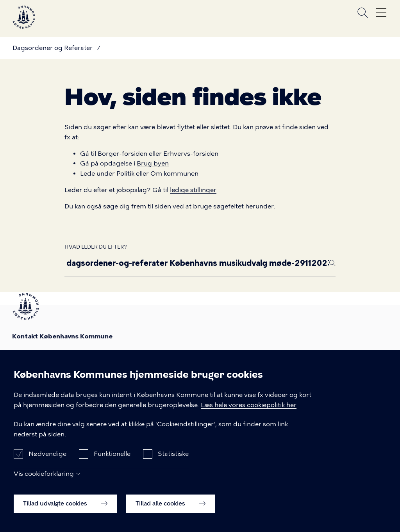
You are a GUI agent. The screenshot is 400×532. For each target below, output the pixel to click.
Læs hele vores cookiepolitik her (249, 411)
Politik (125, 173)
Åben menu (381, 12)
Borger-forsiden (122, 154)
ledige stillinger (193, 190)
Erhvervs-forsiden (191, 154)
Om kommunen (174, 173)
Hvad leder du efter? (96, 247)
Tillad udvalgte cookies (65, 510)
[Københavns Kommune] (24, 26)
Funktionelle (112, 460)
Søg (362, 12)
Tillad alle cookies (171, 510)
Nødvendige (47, 460)
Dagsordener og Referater (53, 48)
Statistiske (173, 460)
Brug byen (153, 163)
